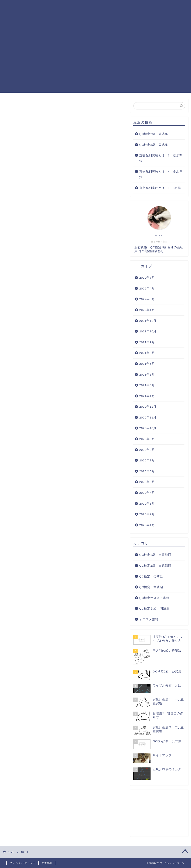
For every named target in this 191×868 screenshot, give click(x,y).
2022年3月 (147, 299)
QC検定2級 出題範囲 (112, 7)
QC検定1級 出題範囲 (71, 7)
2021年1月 (147, 396)
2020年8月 (147, 450)
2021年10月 (148, 331)
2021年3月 (147, 385)
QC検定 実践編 (50, 15)
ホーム (42, 7)
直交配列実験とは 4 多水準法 (161, 174)
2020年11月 (148, 418)
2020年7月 (147, 460)
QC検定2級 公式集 (154, 134)
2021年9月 (147, 342)
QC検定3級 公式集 (154, 145)
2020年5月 (147, 482)
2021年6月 (147, 364)
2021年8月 (147, 353)
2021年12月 (148, 321)
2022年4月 (147, 289)
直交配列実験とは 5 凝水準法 (161, 158)
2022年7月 (147, 278)
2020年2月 (147, 514)
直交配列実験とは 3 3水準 (160, 188)
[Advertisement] (95, 63)
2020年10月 (148, 428)
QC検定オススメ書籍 (86, 15)
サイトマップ (119, 15)
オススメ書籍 (149, 619)
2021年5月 (147, 375)
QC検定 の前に (151, 577)
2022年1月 (147, 310)
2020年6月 (147, 471)
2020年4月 (147, 493)
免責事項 (47, 863)
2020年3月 (147, 504)
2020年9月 (147, 439)
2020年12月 (148, 407)
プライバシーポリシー (22, 863)
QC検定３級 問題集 (152, 7)
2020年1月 (147, 525)
